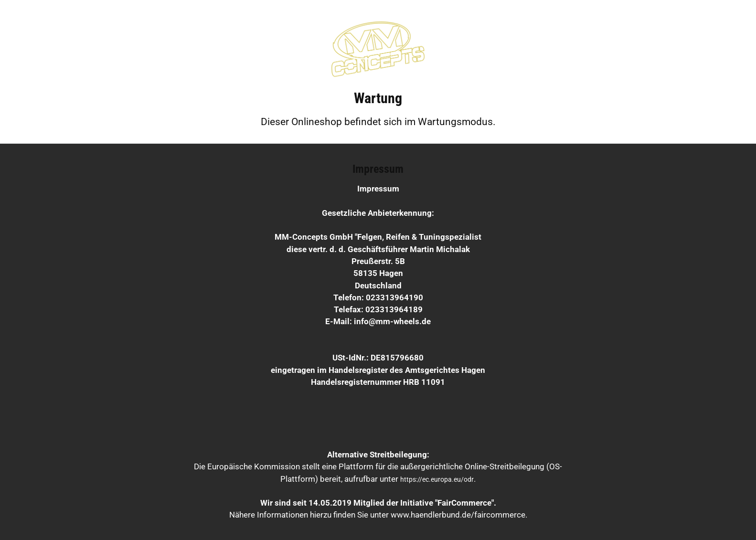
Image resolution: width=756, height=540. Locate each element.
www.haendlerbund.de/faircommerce (458, 515)
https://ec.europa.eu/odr (437, 479)
